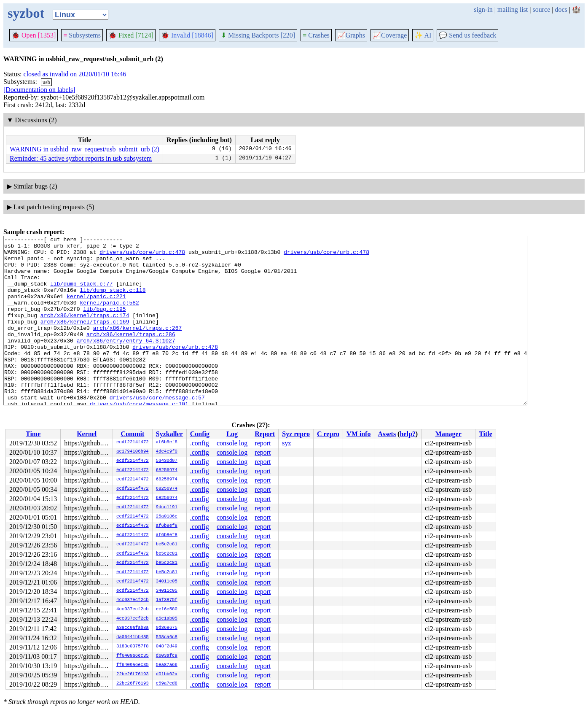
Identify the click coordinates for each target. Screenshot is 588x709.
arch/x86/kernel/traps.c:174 (85, 332)
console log (232, 443)
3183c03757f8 (133, 647)
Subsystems (82, 35)
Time (33, 434)
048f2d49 (167, 647)
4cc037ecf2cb (133, 600)
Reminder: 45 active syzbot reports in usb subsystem (81, 158)
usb (46, 82)
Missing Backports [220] (258, 35)
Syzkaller (169, 434)
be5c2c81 (167, 545)
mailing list (513, 9)
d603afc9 (167, 656)
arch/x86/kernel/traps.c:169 (85, 339)
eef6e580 (167, 609)
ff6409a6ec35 (133, 656)
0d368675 (167, 628)
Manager (448, 434)
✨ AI (423, 35)
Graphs (351, 35)
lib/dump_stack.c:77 (81, 294)
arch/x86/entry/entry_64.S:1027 (126, 362)
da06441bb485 (133, 637)
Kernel (87, 434)
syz (286, 443)
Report (265, 434)
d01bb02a (167, 674)
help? (407, 434)
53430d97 (167, 461)
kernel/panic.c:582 (109, 316)
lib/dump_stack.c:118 (113, 301)
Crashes (316, 35)
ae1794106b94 (133, 452)
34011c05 (167, 582)
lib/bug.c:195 (104, 324)
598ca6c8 (167, 637)
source (542, 9)
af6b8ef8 (167, 442)
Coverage (390, 35)
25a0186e (167, 517)
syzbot (26, 13)
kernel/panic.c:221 (96, 309)
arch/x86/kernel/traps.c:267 (138, 347)
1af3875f (167, 600)
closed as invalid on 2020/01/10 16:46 (75, 74)
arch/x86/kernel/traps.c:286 (131, 354)
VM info (358, 434)
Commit (132, 434)
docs (561, 9)
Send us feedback (467, 35)
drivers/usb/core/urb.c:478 (142, 256)
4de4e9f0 (167, 452)
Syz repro (296, 434)
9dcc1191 (167, 507)
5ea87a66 (167, 665)
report (263, 443)
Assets (387, 434)
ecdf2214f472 (133, 442)
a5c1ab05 (167, 619)
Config (200, 434)
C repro (328, 434)
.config (200, 443)
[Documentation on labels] (39, 90)
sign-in (483, 9)
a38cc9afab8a (133, 628)
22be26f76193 (133, 674)
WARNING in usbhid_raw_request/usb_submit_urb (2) (85, 149)
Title (486, 434)
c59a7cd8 (167, 684)
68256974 (167, 470)
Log (232, 434)
